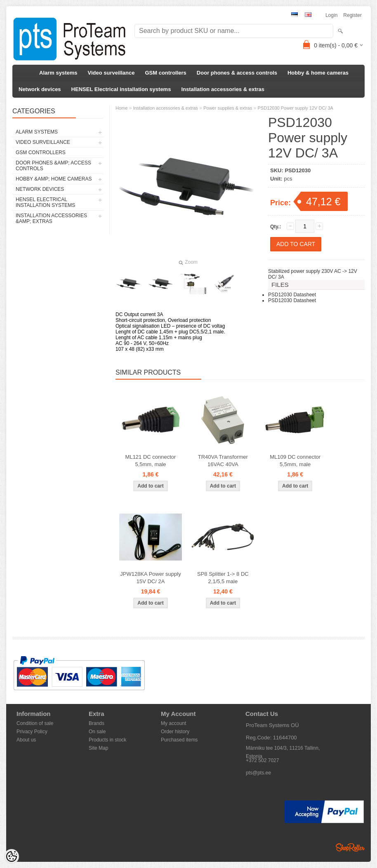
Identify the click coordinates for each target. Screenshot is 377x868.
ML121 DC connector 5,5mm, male (151, 461)
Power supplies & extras (228, 108)
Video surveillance (111, 73)
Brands (97, 723)
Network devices (40, 89)
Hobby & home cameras (318, 73)
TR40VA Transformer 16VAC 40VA (223, 461)
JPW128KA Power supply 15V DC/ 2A (150, 578)
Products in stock (107, 740)
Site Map (98, 748)
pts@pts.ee (258, 773)
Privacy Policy (32, 732)
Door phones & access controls (237, 73)
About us (26, 740)
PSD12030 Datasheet (292, 295)
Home (121, 108)
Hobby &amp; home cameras (54, 179)
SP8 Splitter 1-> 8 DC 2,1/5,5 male (223, 578)
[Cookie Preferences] (12, 856)
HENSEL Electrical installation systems (121, 89)
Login (331, 15)
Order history (175, 732)
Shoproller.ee (350, 847)
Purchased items (179, 740)
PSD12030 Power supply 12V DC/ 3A (296, 108)
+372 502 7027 (262, 760)
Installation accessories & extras (223, 89)
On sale (97, 732)
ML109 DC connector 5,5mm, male (295, 461)
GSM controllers (165, 73)
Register (352, 15)
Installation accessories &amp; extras (51, 218)
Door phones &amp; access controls (53, 166)
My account (173, 723)
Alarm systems (58, 73)
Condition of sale (35, 723)
